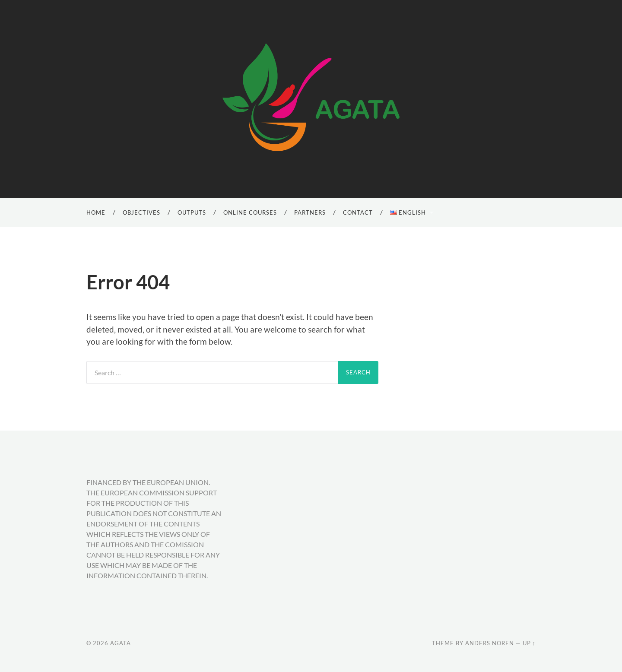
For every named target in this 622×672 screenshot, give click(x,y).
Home (96, 212)
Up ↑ (529, 643)
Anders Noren (490, 643)
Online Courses (250, 212)
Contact (358, 212)
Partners (310, 212)
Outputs (192, 212)
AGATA (121, 643)
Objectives (141, 212)
